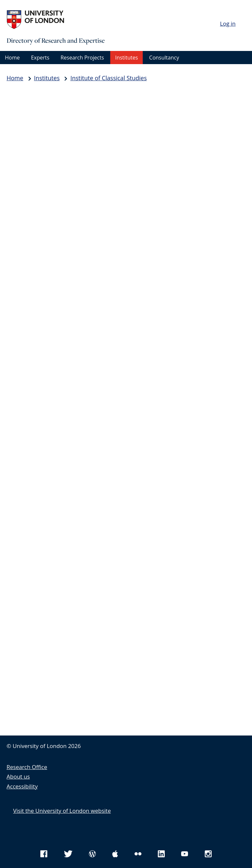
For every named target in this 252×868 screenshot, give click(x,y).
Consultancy (164, 58)
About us (18, 776)
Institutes (126, 58)
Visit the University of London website (62, 811)
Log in (228, 24)
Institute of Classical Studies (108, 78)
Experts (40, 58)
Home (12, 58)
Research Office (27, 767)
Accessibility (22, 786)
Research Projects (82, 58)
